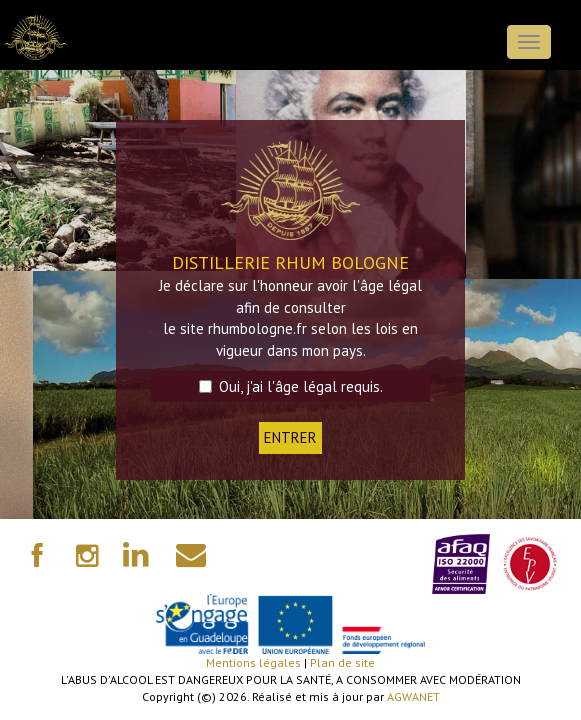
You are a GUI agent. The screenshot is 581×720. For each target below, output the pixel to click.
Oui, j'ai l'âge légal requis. (291, 386)
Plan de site (342, 662)
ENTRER (290, 437)
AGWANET (413, 696)
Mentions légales (253, 662)
